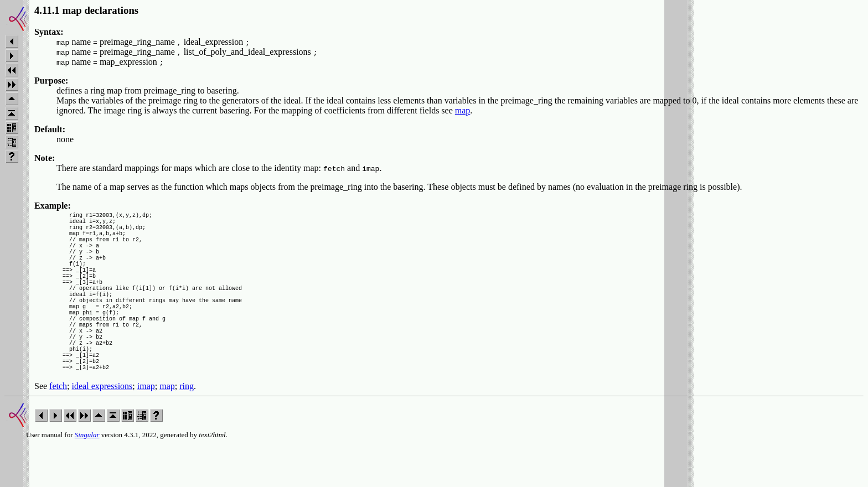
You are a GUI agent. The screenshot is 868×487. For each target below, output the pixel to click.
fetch (58, 429)
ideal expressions (102, 429)
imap (146, 429)
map (463, 110)
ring (187, 429)
